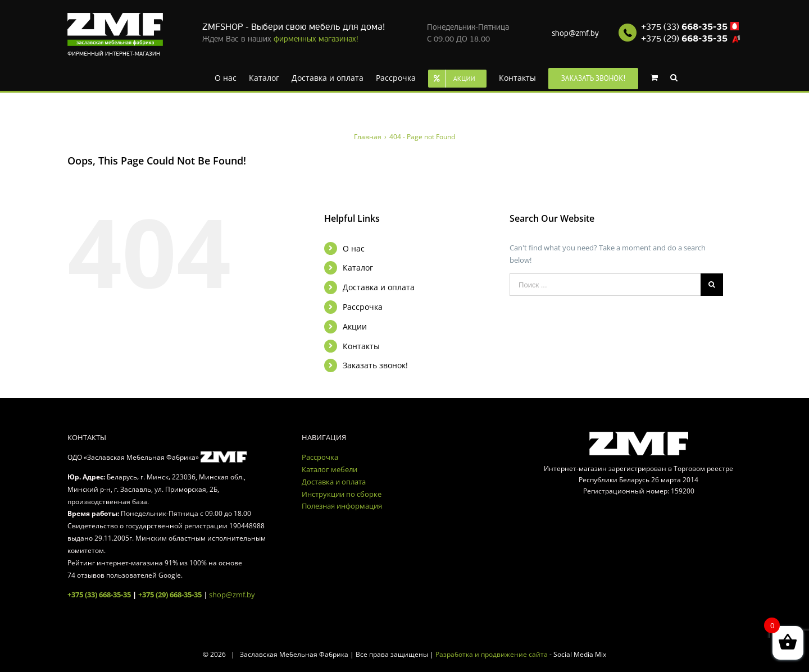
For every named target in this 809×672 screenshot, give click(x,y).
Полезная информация (342, 506)
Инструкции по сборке (342, 494)
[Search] (674, 77)
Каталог (358, 268)
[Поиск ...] (605, 285)
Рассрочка (363, 307)
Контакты (361, 346)
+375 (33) (684, 27)
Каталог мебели (329, 469)
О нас (354, 248)
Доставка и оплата (379, 287)
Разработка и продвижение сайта (492, 654)
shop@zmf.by (575, 33)
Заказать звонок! (375, 365)
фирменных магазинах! (316, 39)
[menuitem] (226, 77)
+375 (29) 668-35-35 (170, 595)
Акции (355, 326)
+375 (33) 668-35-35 (99, 595)
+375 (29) (684, 39)
